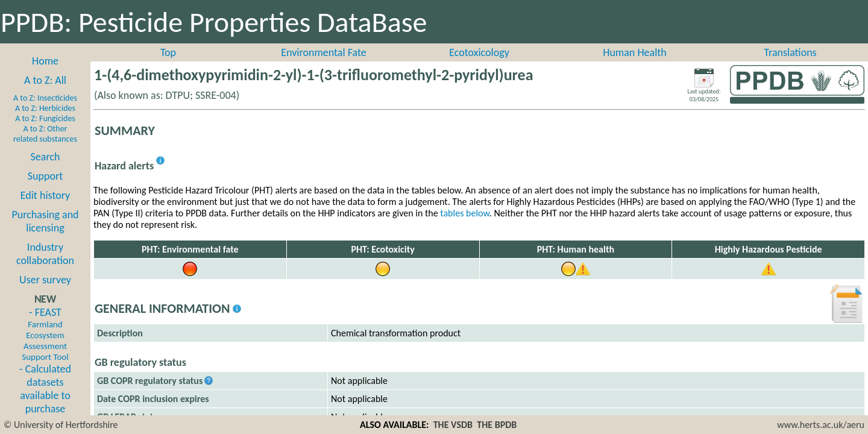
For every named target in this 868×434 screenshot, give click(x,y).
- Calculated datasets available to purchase (45, 389)
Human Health (635, 52)
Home (45, 61)
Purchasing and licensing (45, 221)
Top (168, 52)
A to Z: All (45, 80)
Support (45, 176)
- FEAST (45, 334)
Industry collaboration (45, 254)
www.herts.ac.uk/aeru (821, 425)
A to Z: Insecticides (45, 98)
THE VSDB (453, 425)
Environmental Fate (323, 52)
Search (46, 157)
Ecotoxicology (479, 52)
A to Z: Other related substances (45, 134)
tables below (465, 213)
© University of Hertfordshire (61, 425)
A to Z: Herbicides (45, 108)
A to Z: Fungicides (45, 118)
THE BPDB (497, 425)
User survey (45, 280)
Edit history (46, 195)
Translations (790, 52)
